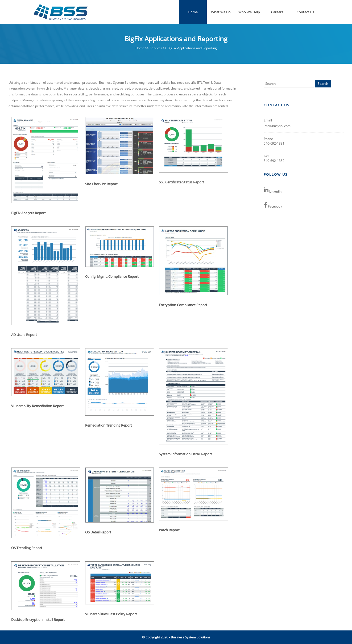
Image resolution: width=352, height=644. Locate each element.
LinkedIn (273, 191)
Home (193, 12)
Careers (277, 12)
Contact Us (305, 12)
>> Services (154, 48)
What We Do (221, 12)
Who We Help (249, 12)
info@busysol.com (277, 126)
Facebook (273, 206)
